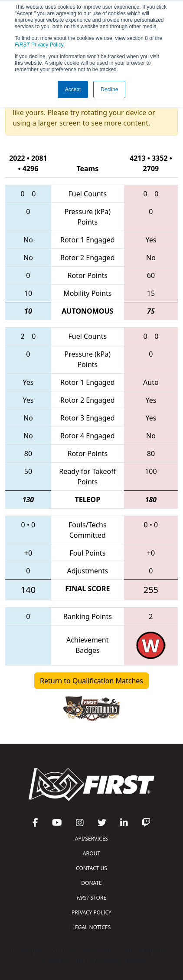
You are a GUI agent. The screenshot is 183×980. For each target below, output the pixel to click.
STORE (91, 898)
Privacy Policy (39, 45)
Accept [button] (73, 89)
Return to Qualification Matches (91, 681)
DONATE (91, 883)
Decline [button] (109, 89)
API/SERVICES (91, 839)
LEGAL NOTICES (92, 927)
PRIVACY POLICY (91, 912)
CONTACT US (91, 868)
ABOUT (91, 853)
